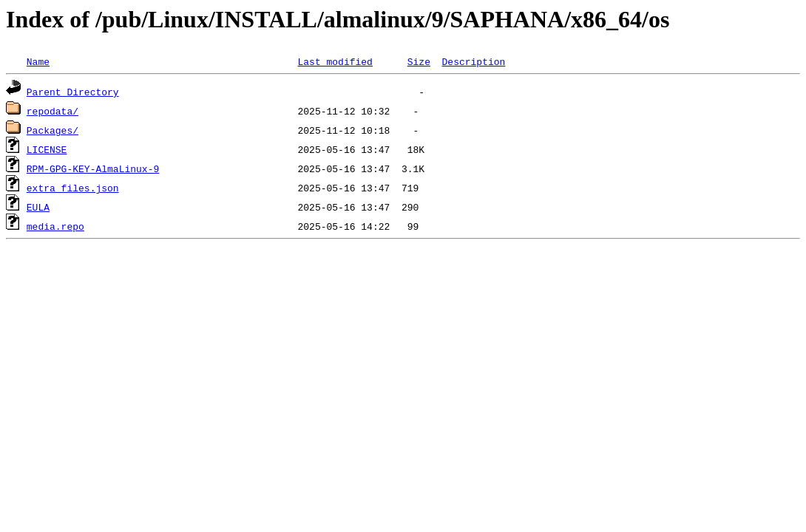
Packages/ (53, 130)
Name (38, 61)
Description (473, 61)
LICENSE (47, 149)
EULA (38, 207)
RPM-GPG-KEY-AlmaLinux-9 (93, 168)
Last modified (335, 61)
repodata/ (53, 111)
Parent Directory (73, 92)
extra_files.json (73, 188)
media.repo (55, 226)
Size (419, 61)
